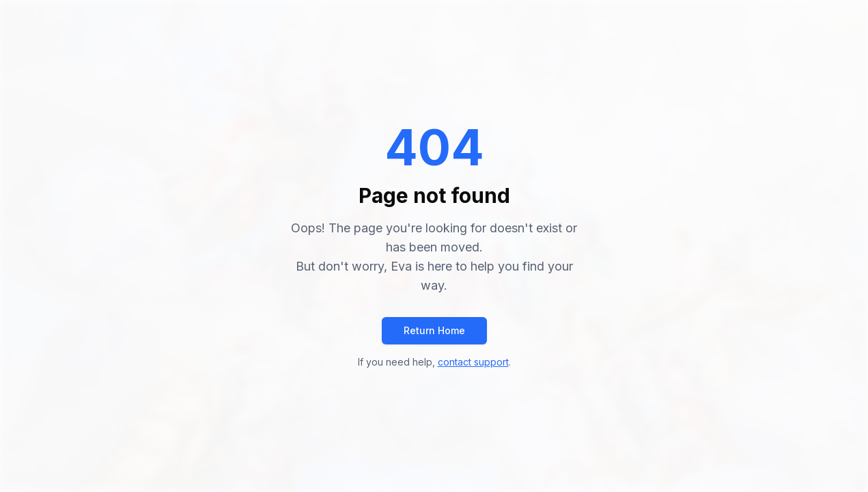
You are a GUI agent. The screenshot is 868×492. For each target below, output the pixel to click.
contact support (473, 362)
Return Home (434, 330)
